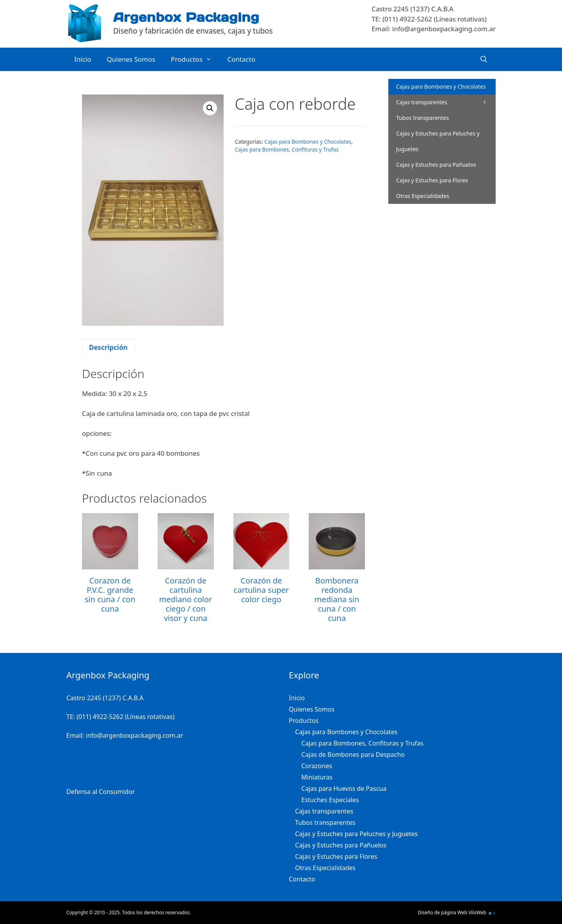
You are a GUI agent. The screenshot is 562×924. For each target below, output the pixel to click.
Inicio (83, 59)
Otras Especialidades (423, 196)
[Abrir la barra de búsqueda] (484, 59)
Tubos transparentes (422, 118)
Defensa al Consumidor (101, 792)
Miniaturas (317, 777)
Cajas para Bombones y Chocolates (308, 142)
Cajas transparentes (421, 102)
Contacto (241, 59)
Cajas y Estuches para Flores (432, 180)
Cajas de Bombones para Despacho (353, 755)
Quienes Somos (131, 59)
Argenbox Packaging (186, 17)
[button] (210, 108)
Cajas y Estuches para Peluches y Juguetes (438, 141)
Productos (195, 59)
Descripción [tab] (108, 347)
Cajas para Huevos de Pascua (344, 788)
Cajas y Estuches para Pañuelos (436, 165)
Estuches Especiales (330, 800)
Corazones (317, 766)
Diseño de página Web (443, 912)
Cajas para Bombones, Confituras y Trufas (287, 149)
